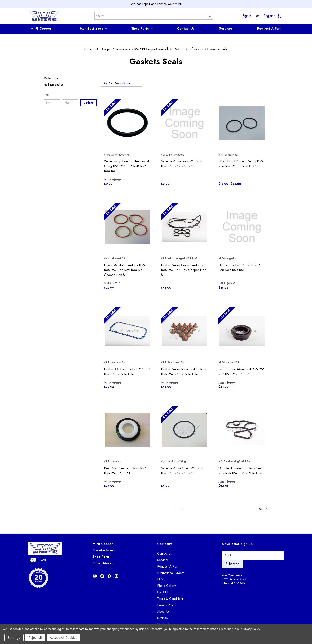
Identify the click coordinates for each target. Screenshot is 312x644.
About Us (163, 611)
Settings (14, 638)
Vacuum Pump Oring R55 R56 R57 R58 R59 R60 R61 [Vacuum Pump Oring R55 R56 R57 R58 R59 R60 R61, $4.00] (182, 471)
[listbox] (128, 83)
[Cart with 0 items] (279, 16)
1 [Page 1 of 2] (175, 509)
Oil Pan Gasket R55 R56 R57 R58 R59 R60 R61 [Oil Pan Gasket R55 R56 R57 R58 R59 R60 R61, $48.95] (239, 268)
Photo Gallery (167, 586)
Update (89, 103)
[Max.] (70, 103)
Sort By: (108, 83)
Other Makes (103, 563)
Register (269, 16)
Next (263, 509)
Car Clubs (164, 592)
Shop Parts (142, 28)
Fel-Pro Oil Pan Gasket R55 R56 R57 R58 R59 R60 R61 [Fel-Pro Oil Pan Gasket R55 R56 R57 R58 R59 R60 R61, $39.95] (127, 372)
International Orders (171, 573)
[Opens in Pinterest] (116, 576)
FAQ (160, 579)
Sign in (247, 16)
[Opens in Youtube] (95, 576)
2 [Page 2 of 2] (182, 509)
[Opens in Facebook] (109, 576)
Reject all (35, 638)
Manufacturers (93, 28)
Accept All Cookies (64, 638)
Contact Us (186, 28)
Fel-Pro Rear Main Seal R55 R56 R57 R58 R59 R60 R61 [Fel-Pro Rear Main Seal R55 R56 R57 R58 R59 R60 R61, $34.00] (242, 372)
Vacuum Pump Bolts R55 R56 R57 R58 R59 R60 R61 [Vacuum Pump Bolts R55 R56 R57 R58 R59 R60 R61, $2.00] (182, 164)
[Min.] (52, 103)
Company (165, 544)
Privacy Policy (167, 605)
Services (226, 28)
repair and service (155, 4)
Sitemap (163, 618)
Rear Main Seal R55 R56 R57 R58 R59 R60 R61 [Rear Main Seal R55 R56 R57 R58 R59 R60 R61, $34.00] (125, 471)
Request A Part (269, 28)
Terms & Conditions (170, 599)
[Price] (70, 95)
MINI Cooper (43, 28)
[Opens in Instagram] (102, 576)
